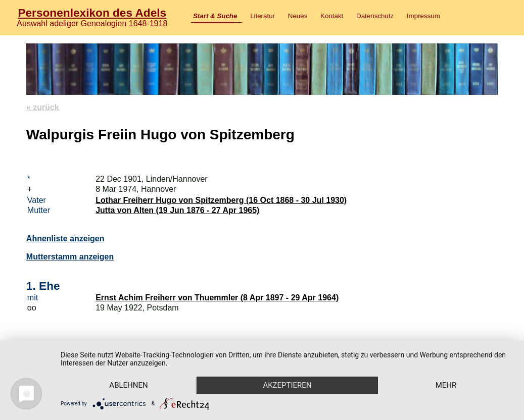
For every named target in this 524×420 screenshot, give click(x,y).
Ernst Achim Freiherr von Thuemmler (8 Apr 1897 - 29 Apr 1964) (217, 298)
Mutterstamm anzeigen (70, 257)
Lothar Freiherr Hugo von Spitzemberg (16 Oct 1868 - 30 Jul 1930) (221, 200)
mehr (446, 385)
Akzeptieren (287, 385)
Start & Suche (215, 16)
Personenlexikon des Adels (92, 13)
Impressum (423, 16)
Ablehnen (128, 385)
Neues (298, 16)
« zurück (43, 107)
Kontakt (332, 16)
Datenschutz (375, 16)
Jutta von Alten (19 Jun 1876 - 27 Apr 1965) (177, 210)
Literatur (263, 16)
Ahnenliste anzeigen (65, 239)
